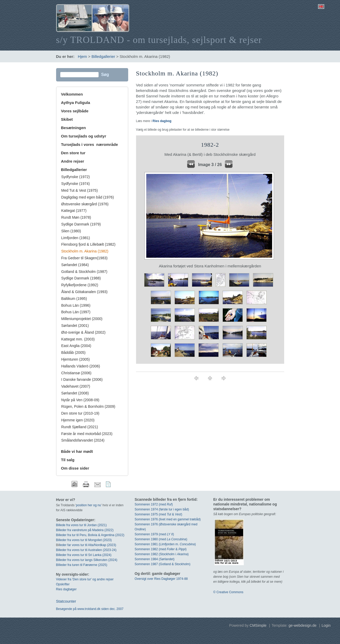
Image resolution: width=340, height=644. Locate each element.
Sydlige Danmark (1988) (81, 278)
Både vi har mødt (77, 451)
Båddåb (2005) (74, 353)
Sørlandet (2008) (75, 393)
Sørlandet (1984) (75, 265)
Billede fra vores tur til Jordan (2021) (81, 525)
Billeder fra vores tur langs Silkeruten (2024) (87, 560)
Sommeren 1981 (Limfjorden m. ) (165, 544)
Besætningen (74, 128)
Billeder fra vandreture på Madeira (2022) (85, 530)
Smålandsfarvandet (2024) (83, 440)
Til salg (68, 460)
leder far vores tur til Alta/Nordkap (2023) (88, 545)
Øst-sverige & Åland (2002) (83, 332)
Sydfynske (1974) (76, 184)
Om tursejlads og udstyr (84, 136)
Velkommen (72, 94)
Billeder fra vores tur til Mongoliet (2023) (84, 540)
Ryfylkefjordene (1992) (80, 285)
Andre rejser (73, 161)
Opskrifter (63, 584)
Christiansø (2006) (76, 373)
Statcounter (66, 601)
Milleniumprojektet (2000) (82, 319)
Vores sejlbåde (75, 111)
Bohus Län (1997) (76, 312)
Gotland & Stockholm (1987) (84, 272)
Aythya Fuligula (76, 103)
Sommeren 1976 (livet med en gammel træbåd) (168, 519)
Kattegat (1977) (74, 211)
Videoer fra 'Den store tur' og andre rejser (85, 579)
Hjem (82, 56)
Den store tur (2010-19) (80, 413)
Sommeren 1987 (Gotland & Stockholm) (163, 564)
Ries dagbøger (66, 589)
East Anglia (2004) (76, 346)
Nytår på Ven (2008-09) (80, 400)
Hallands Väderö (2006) (81, 366)
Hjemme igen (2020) (78, 420)
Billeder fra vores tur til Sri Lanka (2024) (84, 555)
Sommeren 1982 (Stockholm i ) (162, 554)
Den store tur (73, 153)
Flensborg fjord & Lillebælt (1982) (88, 244)
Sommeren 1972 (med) (154, 504)
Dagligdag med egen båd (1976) (88, 197)
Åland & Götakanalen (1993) (85, 292)
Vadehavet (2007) (76, 386)
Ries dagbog (162, 121)
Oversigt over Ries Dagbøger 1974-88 (161, 579)
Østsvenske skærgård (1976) (85, 204)
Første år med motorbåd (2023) (87, 434)
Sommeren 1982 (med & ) (161, 549)
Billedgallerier (103, 56)
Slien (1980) (71, 231)
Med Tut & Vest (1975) (80, 190)
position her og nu (88, 505)
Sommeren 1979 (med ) (154, 534)
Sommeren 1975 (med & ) (158, 514)
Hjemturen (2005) (76, 359)
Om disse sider (75, 468)
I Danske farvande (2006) (82, 379)
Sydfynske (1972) (76, 177)
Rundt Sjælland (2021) (80, 427)
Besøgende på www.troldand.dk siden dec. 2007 (90, 609)
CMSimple (258, 625)
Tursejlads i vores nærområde (90, 144)
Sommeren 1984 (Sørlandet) (155, 559)
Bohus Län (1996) (76, 305)
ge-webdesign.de (303, 625)
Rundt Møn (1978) (76, 217)
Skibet (67, 119)
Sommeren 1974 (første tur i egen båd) (162, 509)
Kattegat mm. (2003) (78, 339)
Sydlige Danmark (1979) (81, 224)
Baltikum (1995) (74, 299)
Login (326, 625)
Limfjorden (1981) (76, 238)
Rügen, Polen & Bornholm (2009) (88, 406)
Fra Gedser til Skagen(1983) (85, 258)
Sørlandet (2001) (75, 326)
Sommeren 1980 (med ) (161, 539)
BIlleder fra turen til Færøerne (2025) (82, 565)
